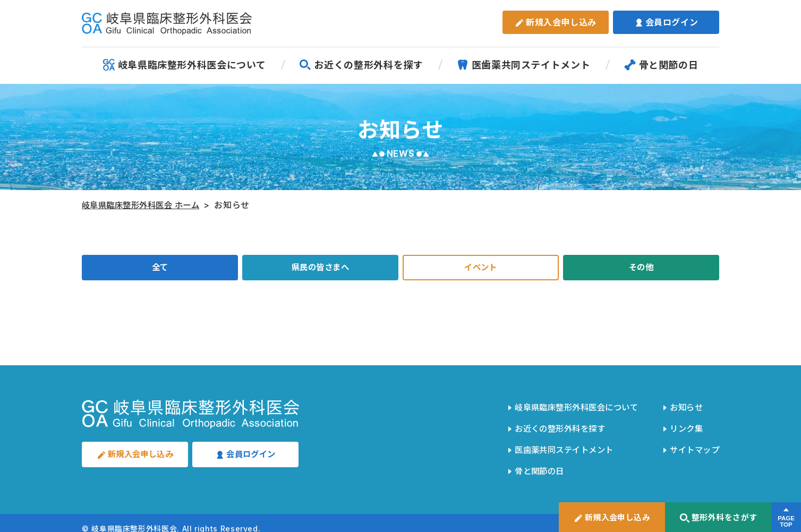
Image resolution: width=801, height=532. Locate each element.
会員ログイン (666, 22)
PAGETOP (786, 522)
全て (160, 268)
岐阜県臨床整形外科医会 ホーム (145, 205)
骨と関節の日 (661, 65)
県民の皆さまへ (320, 268)
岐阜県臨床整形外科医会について (185, 65)
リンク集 (684, 424)
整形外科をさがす (718, 518)
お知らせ (684, 406)
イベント (481, 268)
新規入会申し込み (556, 22)
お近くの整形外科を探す (361, 65)
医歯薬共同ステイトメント (524, 65)
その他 (641, 268)
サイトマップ (693, 442)
